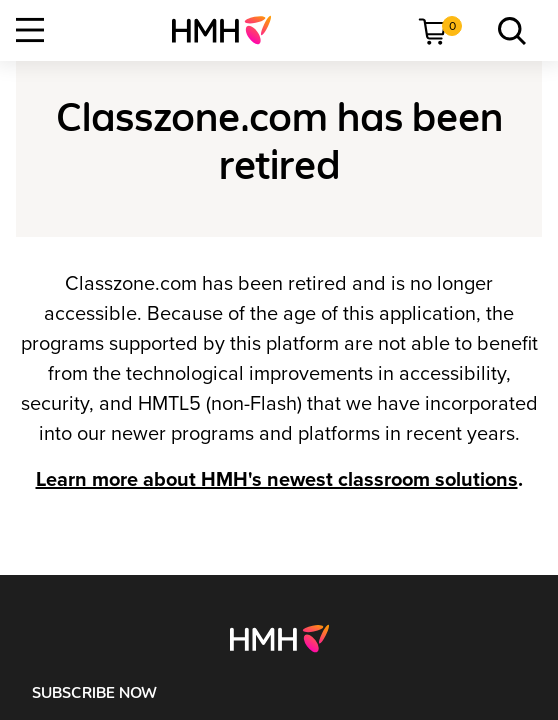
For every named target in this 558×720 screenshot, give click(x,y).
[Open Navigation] (30, 30)
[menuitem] (229, 30)
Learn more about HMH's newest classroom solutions (277, 480)
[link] (229, 30)
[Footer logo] (279, 638)
